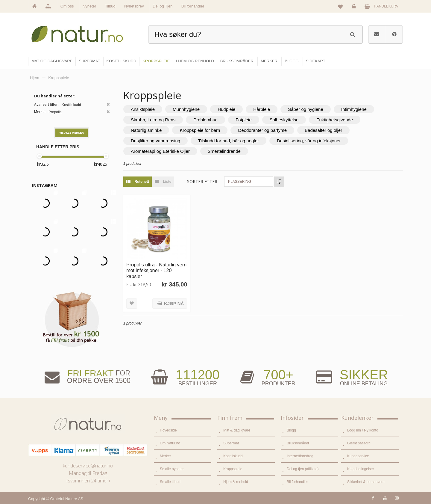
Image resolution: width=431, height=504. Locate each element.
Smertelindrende (224, 151)
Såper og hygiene (306, 109)
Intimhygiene (354, 109)
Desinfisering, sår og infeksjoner (309, 141)
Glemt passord (359, 443)
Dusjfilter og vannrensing (155, 141)
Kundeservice (358, 456)
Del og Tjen (163, 6)
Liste (161, 182)
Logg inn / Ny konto (363, 430)
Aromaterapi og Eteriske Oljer (160, 151)
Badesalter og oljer (323, 130)
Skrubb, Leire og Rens (153, 120)
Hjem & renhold (236, 482)
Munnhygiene (186, 109)
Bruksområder (298, 443)
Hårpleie (262, 109)
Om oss (67, 6)
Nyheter (89, 6)
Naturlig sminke (146, 130)
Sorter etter (202, 181)
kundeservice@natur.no (88, 466)
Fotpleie (243, 120)
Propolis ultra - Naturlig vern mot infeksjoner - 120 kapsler (156, 270)
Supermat (231, 443)
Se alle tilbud (170, 482)
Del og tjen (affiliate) (303, 469)
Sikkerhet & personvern (366, 482)
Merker (165, 456)
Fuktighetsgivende (335, 120)
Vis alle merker (72, 133)
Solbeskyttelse (284, 120)
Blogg (291, 430)
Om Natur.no (170, 443)
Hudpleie (226, 109)
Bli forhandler (193, 6)
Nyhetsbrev (134, 6)
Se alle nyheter (172, 469)
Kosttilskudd (233, 456)
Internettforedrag (300, 456)
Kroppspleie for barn (200, 130)
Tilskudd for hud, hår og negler (229, 141)
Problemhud (205, 120)
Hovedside (168, 430)
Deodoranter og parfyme (262, 130)
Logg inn (355, 8)
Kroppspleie (233, 469)
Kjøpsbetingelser (361, 469)
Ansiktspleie (143, 109)
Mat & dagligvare (237, 430)
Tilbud (110, 6)
